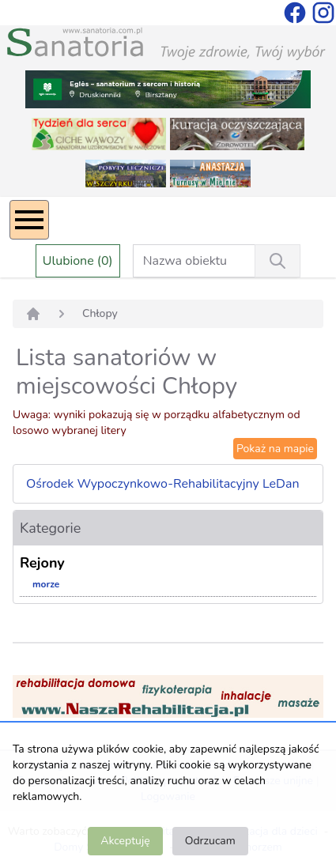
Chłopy (100, 313)
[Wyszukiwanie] (277, 261)
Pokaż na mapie (275, 449)
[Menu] (29, 220)
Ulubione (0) (78, 261)
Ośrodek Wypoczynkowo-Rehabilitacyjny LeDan (163, 484)
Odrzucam (210, 841)
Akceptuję (125, 841)
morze (46, 584)
